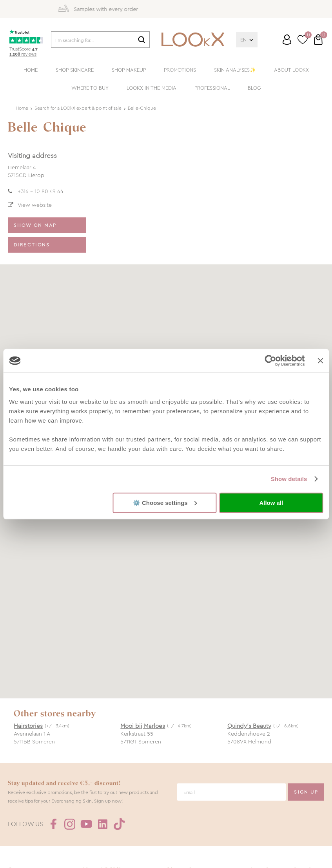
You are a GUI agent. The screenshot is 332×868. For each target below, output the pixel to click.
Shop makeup (129, 70)
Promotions (180, 70)
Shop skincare (75, 70)
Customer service (279, 43)
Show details (289, 479)
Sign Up (306, 792)
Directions (32, 245)
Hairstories (28, 726)
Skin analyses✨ (235, 70)
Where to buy (90, 88)
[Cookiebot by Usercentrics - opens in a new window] (271, 361)
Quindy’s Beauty (249, 726)
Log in (287, 40)
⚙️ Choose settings (165, 502)
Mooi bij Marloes (143, 726)
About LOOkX (291, 70)
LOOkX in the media (151, 88)
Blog (254, 88)
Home (31, 70)
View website (35, 205)
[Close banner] (320, 361)
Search (142, 40)
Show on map (35, 225)
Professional (212, 88)
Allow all (271, 503)
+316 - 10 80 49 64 (40, 191)
